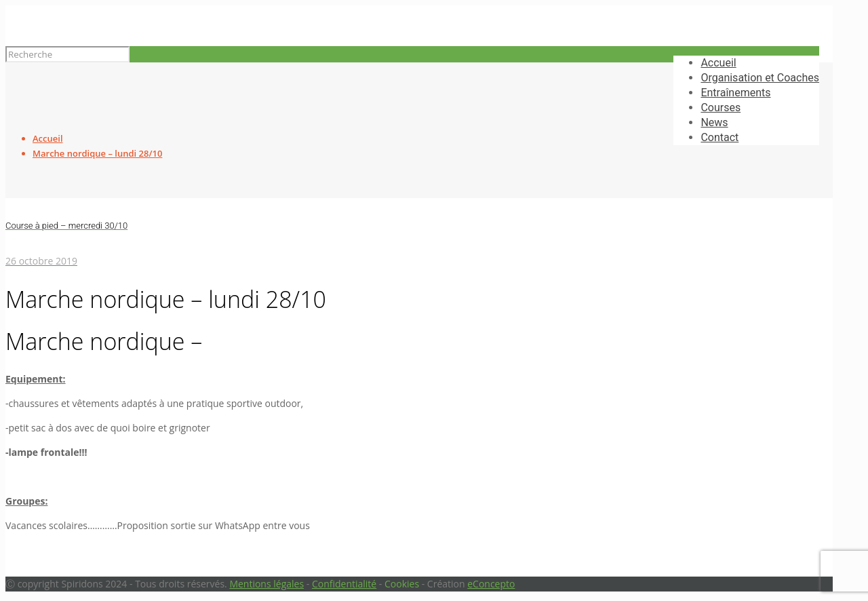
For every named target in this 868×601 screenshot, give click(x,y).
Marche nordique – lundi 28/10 (97, 153)
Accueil (48, 138)
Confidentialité (344, 584)
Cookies (402, 584)
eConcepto (491, 584)
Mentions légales (267, 584)
